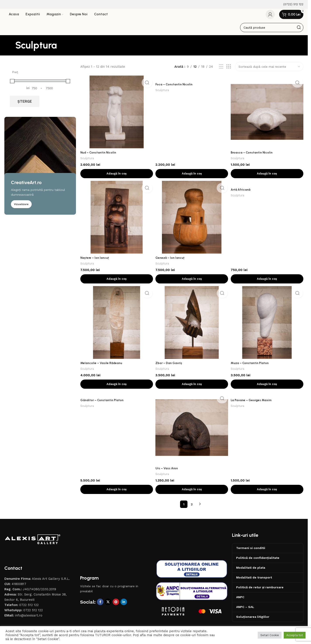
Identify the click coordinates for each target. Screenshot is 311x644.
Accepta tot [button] (295, 635)
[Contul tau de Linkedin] (124, 605)
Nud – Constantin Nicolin (99, 154)
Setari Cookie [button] (270, 635)
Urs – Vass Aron (168, 472)
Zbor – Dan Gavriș (170, 366)
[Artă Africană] (268, 187)
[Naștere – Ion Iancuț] (116, 220)
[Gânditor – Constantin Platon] (116, 398)
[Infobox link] (290, 4)
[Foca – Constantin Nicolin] (192, 81)
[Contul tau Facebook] (100, 605)
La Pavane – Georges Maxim (254, 405)
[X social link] (108, 605)
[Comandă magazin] (269, 69)
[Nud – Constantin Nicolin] (116, 114)
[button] (116, 175)
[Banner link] (40, 169)
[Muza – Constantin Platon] (268, 326)
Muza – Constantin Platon (252, 366)
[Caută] (272, 30)
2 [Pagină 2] (192, 508)
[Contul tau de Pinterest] (116, 605)
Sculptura (87, 160)
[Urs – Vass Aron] (192, 432)
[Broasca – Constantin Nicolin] (268, 114)
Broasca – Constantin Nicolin (254, 154)
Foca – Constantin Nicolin (175, 87)
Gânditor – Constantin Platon (103, 405)
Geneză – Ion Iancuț (171, 260)
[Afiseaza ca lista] (221, 69)
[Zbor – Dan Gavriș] (192, 326)
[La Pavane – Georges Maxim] (268, 398)
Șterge (25, 104)
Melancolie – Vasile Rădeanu (102, 366)
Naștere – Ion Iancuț (95, 260)
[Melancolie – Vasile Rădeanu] (116, 326)
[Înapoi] (10, 48)
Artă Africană (243, 193)
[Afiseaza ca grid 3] (229, 69)
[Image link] (33, 542)
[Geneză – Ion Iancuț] (192, 220)
